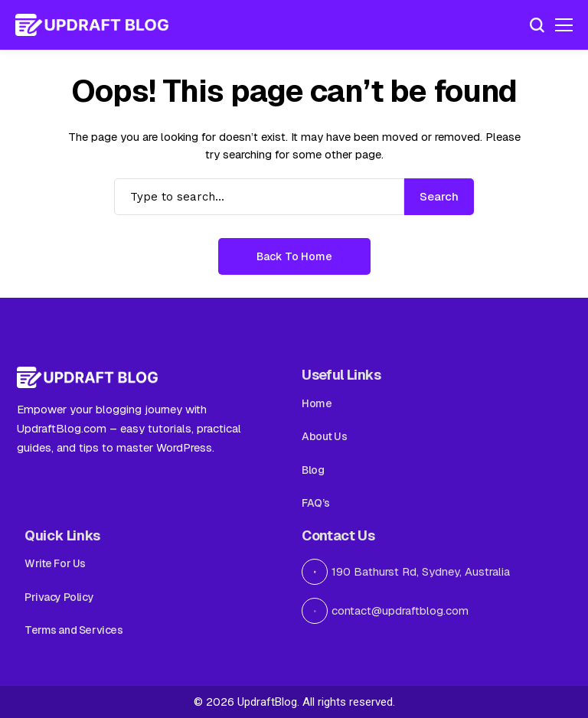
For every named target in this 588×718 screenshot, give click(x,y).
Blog (313, 470)
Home (317, 403)
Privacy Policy (59, 597)
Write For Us (55, 563)
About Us (325, 436)
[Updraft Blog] (92, 25)
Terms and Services (73, 630)
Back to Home (294, 256)
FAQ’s (316, 503)
